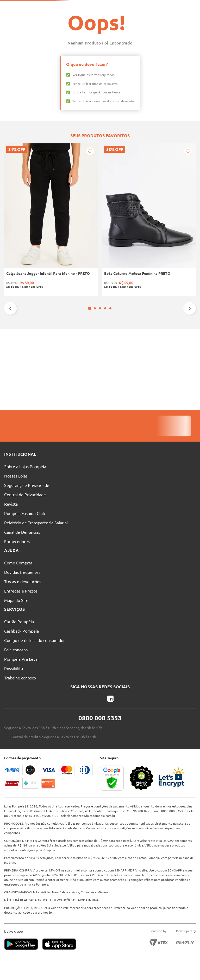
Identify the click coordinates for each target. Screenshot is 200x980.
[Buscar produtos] (122, 16)
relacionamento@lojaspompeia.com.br (102, 816)
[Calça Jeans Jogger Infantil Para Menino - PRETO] (22, 339)
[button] (97, 390)
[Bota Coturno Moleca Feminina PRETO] (61, 339)
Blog (151, 7)
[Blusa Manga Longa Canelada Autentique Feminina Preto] (100, 339)
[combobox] (102, 16)
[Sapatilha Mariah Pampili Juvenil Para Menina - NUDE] (139, 339)
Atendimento (125, 7)
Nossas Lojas (94, 7)
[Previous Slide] (10, 390)
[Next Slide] (190, 390)
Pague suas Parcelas (59, 7)
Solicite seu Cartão (19, 7)
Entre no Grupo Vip (181, 7)
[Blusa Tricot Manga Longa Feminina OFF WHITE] (178, 339)
